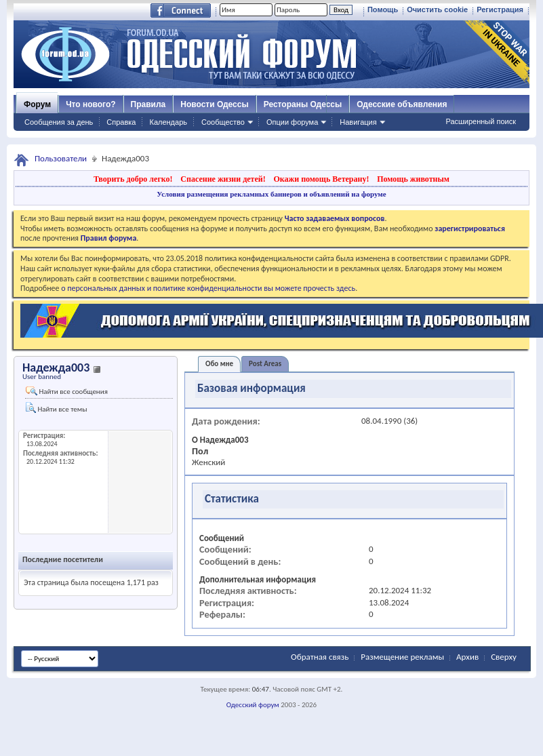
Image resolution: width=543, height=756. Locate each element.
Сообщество (223, 122)
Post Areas (265, 364)
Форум (37, 104)
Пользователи (61, 158)
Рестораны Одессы (303, 104)
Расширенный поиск (481, 121)
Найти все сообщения (67, 391)
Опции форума (292, 122)
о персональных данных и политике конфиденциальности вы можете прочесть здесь (208, 288)
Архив (467, 657)
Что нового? (90, 104)
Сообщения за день (59, 122)
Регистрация (500, 9)
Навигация (358, 122)
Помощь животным (413, 179)
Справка (121, 122)
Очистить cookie (437, 9)
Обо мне (219, 364)
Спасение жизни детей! (223, 179)
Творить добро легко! (133, 179)
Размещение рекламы (402, 657)
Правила (148, 104)
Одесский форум (253, 705)
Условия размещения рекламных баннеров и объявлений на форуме (271, 194)
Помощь (383, 9)
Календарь (168, 122)
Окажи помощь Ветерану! (321, 179)
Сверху (504, 657)
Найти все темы (56, 408)
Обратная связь (320, 657)
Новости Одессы (214, 104)
